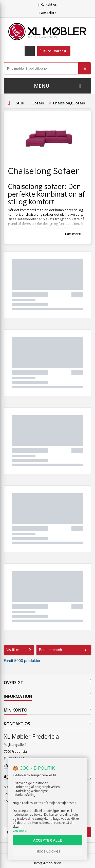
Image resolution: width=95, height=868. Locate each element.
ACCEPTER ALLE (48, 840)
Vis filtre (20, 650)
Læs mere (73, 234)
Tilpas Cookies (48, 851)
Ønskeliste (47, 13)
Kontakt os (49, 4)
